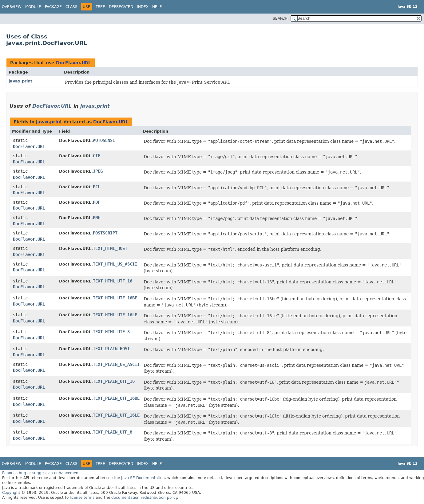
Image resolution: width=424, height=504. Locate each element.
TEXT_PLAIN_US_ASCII (116, 364)
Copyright (11, 493)
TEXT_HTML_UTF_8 (111, 332)
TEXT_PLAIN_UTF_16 (114, 381)
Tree (100, 7)
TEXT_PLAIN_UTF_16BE (116, 398)
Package (53, 7)
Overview (12, 7)
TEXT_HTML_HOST (110, 248)
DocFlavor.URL (73, 63)
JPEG (98, 171)
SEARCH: (281, 18)
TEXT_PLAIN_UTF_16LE (116, 415)
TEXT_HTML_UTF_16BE (115, 298)
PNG (97, 218)
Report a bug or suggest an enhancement (41, 473)
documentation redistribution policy (144, 498)
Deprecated (121, 7)
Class (71, 7)
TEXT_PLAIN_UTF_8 (113, 432)
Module (33, 7)
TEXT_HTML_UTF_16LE (115, 315)
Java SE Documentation (143, 478)
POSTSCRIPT (105, 233)
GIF (97, 156)
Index (143, 7)
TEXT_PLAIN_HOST (111, 349)
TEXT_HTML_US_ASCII (115, 264)
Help (157, 7)
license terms (82, 498)
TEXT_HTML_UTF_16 (113, 281)
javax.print (20, 81)
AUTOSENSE (104, 140)
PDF (97, 202)
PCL (97, 187)
